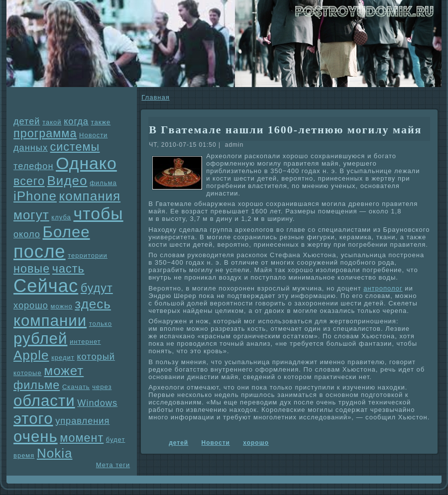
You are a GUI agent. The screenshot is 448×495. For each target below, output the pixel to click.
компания (90, 196)
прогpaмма (45, 133)
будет (116, 440)
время (24, 455)
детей (27, 121)
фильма (103, 183)
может (64, 371)
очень (36, 437)
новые (32, 269)
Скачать (76, 387)
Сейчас (46, 286)
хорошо (31, 305)
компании (50, 321)
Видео (67, 181)
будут (97, 288)
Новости (93, 135)
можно (62, 306)
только (101, 324)
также (101, 122)
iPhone (35, 196)
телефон (34, 166)
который (96, 357)
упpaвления (82, 421)
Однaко (86, 163)
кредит (63, 357)
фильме (37, 385)
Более (66, 232)
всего (29, 181)
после (40, 251)
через (102, 387)
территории (88, 255)
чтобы (98, 213)
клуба (61, 217)
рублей (40, 339)
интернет (85, 342)
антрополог (383, 288)
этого (33, 419)
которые (28, 373)
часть (68, 269)
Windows (97, 403)
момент (82, 438)
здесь (93, 304)
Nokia (55, 453)
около (27, 234)
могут (31, 215)
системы (75, 147)
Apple (31, 355)
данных (31, 148)
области (44, 401)
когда (76, 121)
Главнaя (155, 97)
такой (52, 122)
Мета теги (113, 465)
